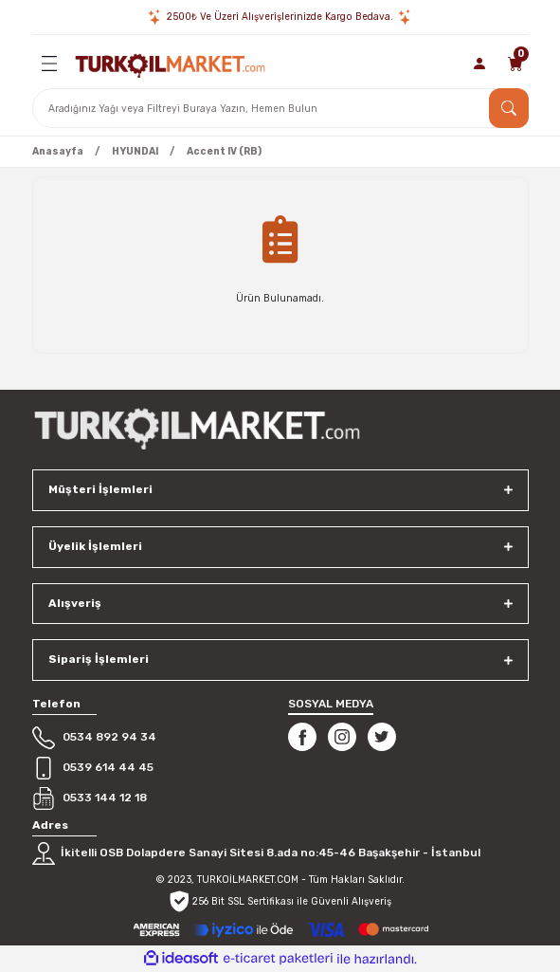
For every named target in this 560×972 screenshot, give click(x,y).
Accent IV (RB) (224, 151)
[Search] (280, 108)
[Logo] (170, 64)
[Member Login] (480, 64)
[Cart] (515, 64)
